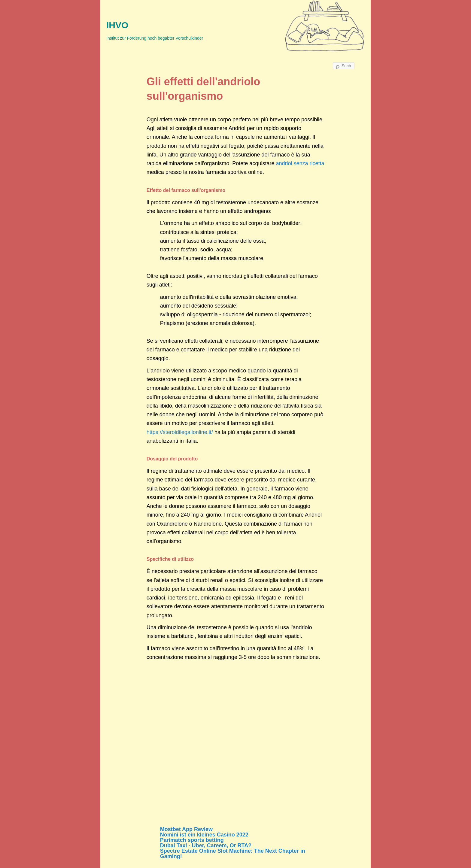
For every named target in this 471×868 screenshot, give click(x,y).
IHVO (117, 25)
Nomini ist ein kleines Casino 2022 (204, 835)
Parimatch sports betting (192, 840)
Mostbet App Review (186, 829)
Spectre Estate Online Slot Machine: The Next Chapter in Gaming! (233, 854)
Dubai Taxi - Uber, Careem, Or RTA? (206, 845)
